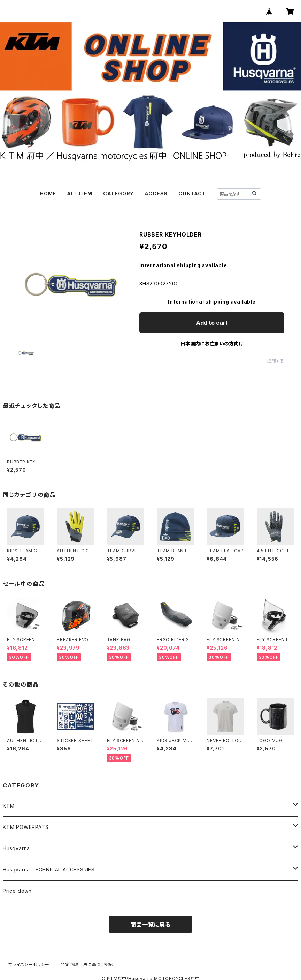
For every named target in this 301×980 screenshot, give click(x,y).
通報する (276, 361)
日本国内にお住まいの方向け (212, 343)
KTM (9, 806)
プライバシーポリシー (29, 964)
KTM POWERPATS (26, 827)
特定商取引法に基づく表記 (87, 964)
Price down (17, 891)
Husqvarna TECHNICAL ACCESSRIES (49, 870)
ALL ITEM (79, 193)
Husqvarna (16, 848)
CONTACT (192, 193)
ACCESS (156, 193)
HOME (48, 193)
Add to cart (212, 323)
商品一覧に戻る (150, 925)
